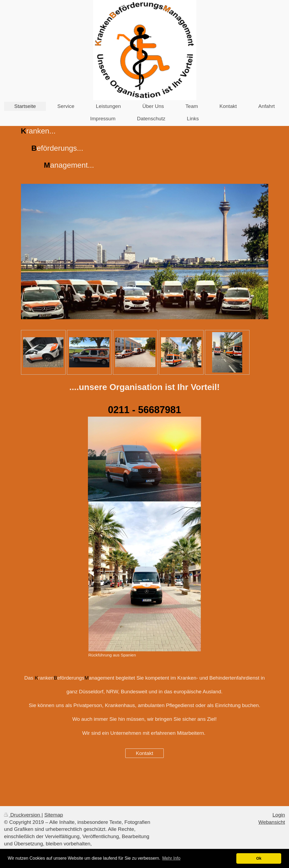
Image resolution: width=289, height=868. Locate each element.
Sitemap (54, 815)
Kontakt (144, 753)
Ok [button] (259, 858)
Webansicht (272, 822)
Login (279, 815)
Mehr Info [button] (172, 858)
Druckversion (23, 815)
